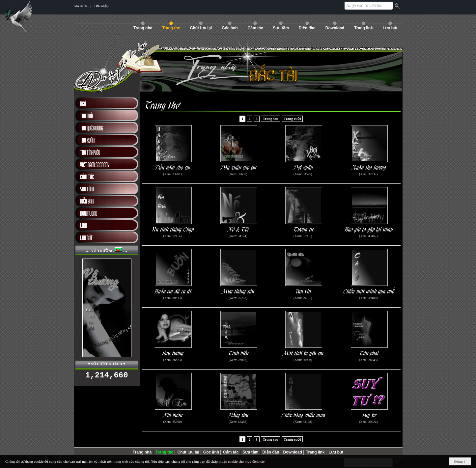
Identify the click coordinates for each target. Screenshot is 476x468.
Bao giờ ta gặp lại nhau (369, 229)
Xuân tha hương (369, 167)
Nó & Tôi (239, 229)
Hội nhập (101, 6)
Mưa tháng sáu (239, 291)
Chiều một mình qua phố (369, 291)
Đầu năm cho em (173, 167)
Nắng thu (239, 414)
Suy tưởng (173, 353)
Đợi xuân (304, 167)
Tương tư (304, 229)
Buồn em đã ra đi (173, 291)
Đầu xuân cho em (239, 167)
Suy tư (369, 414)
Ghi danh (81, 6)
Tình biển (239, 353)
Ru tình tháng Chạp (173, 229)
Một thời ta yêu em (304, 353)
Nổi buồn (173, 414)
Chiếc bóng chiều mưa (304, 414)
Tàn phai (369, 353)
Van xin (304, 291)
